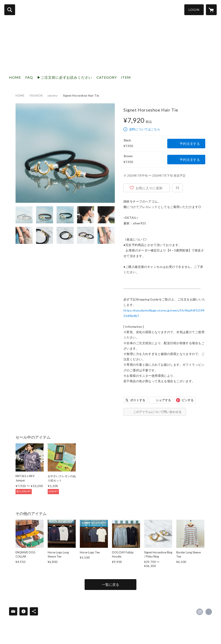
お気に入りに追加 (149, 188)
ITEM (126, 77)
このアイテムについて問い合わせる (157, 412)
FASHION (36, 96)
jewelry (53, 96)
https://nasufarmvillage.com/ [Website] (209, 612)
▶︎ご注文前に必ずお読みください (65, 77)
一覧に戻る (110, 584)
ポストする (138, 400)
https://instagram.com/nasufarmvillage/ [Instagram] (200, 612)
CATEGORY (107, 77)
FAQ (29, 77)
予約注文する (190, 144)
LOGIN (194, 10)
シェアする (163, 400)
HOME (15, 77)
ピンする (188, 400)
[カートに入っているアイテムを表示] (211, 10)
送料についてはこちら (145, 129)
